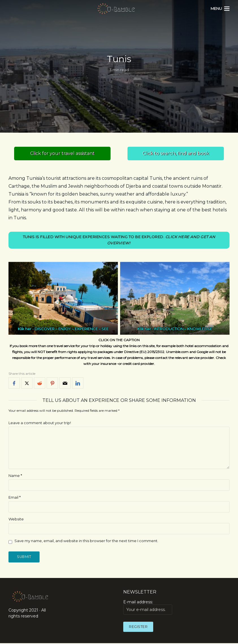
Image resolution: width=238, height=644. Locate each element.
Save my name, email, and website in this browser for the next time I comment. (86, 541)
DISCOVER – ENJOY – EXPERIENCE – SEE (72, 329)
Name (15, 476)
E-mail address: (148, 608)
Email (15, 498)
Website (16, 519)
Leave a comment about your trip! (40, 423)
